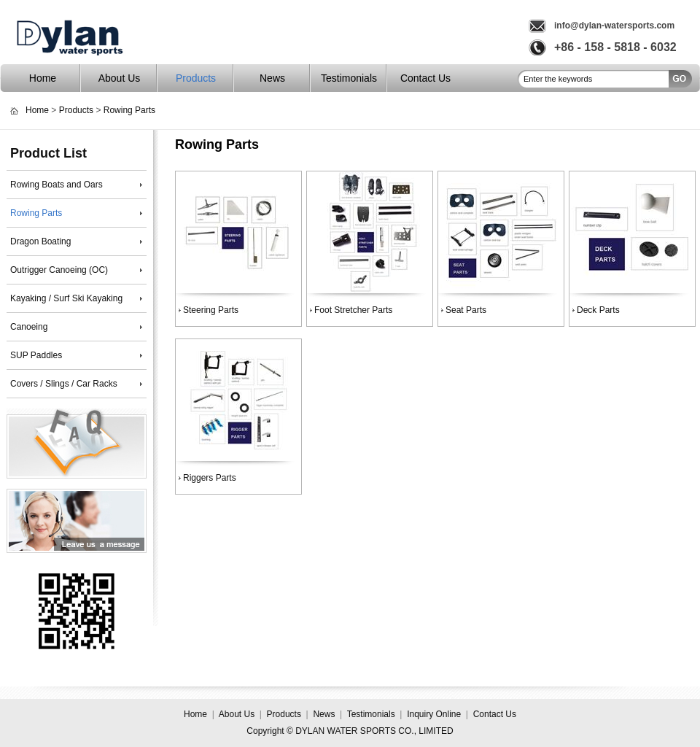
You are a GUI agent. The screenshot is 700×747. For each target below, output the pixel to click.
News (272, 78)
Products (196, 78)
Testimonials (349, 78)
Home (43, 78)
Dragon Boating (40, 241)
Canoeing (29, 327)
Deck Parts (598, 310)
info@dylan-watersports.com (614, 26)
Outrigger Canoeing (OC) (59, 270)
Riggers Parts (210, 478)
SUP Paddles (36, 355)
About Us (120, 78)
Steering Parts (211, 310)
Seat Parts (466, 310)
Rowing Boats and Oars (57, 185)
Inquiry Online (434, 714)
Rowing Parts (129, 110)
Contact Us (425, 78)
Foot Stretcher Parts (353, 310)
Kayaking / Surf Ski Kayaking (66, 298)
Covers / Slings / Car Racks (64, 384)
